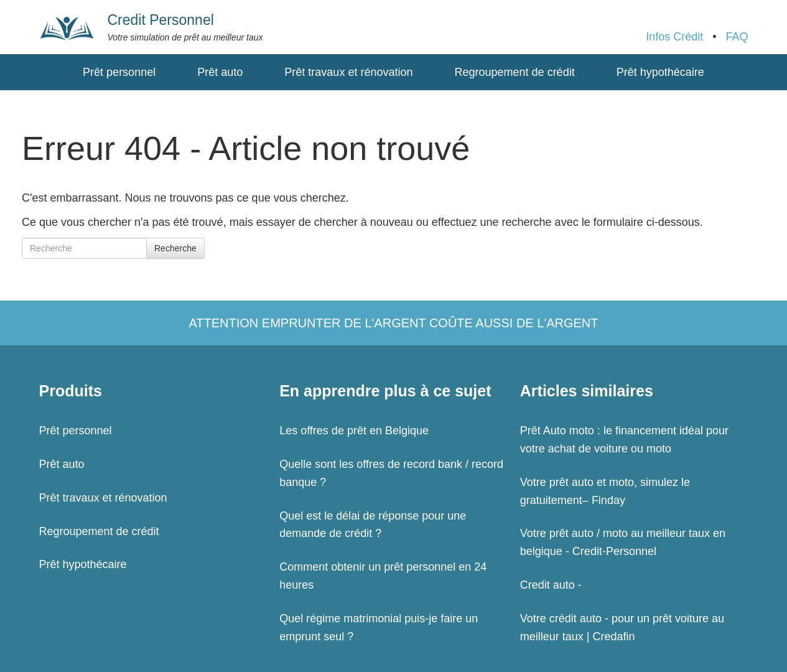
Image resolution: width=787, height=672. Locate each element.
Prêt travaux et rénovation (348, 72)
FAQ (737, 37)
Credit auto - (551, 585)
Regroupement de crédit (515, 72)
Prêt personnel (119, 72)
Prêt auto (220, 72)
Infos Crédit (674, 37)
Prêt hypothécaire (660, 72)
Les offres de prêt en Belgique (354, 431)
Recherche (175, 248)
